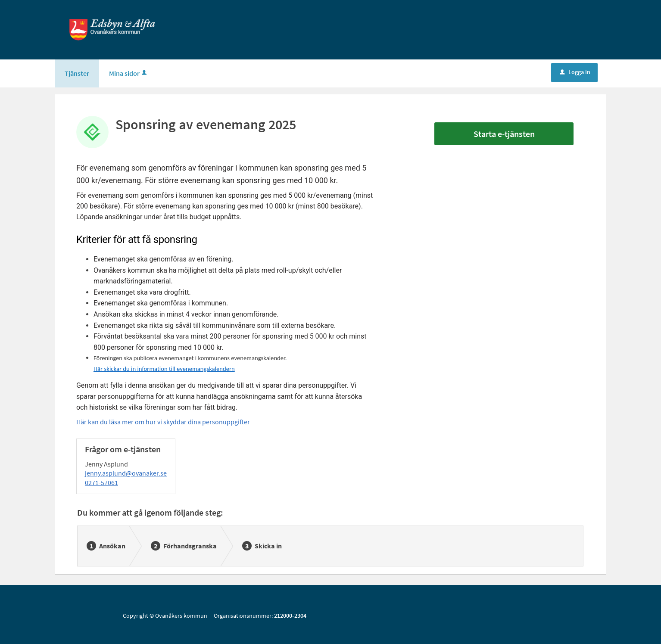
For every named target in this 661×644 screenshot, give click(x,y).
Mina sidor (129, 73)
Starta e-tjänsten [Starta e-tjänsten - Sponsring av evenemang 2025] (504, 134)
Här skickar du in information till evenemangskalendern (164, 369)
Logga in (575, 72)
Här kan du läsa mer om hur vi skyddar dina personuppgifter (163, 422)
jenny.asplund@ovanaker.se (126, 473)
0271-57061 (101, 482)
